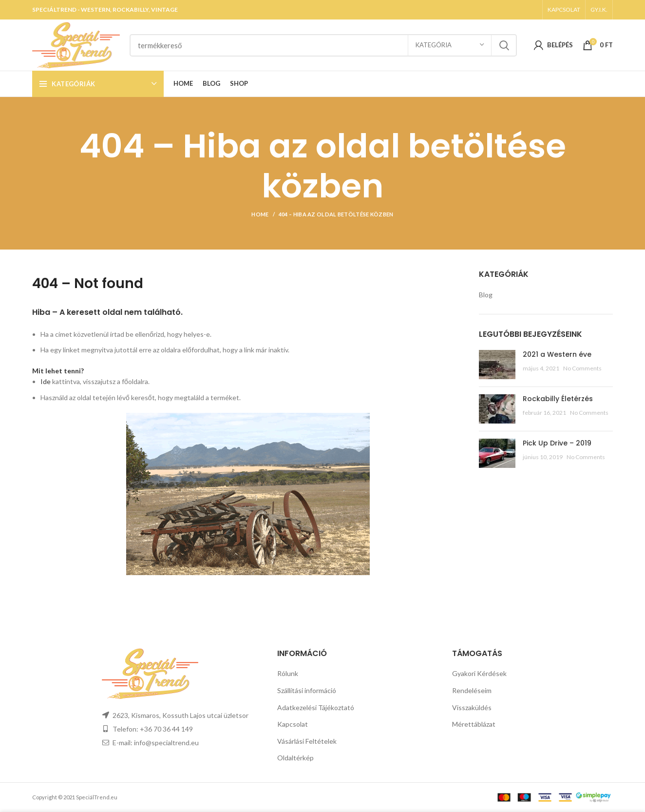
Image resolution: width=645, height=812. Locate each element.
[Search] (323, 45)
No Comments (582, 368)
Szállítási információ (307, 690)
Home (260, 214)
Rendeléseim (472, 690)
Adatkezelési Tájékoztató (316, 707)
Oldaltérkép (295, 758)
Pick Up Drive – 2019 (557, 443)
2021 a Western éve (557, 354)
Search (504, 45)
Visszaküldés (472, 707)
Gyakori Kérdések (479, 673)
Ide (46, 381)
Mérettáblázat (474, 724)
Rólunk (288, 673)
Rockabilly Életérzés (558, 399)
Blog (486, 295)
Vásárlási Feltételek (307, 741)
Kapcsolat (293, 724)
